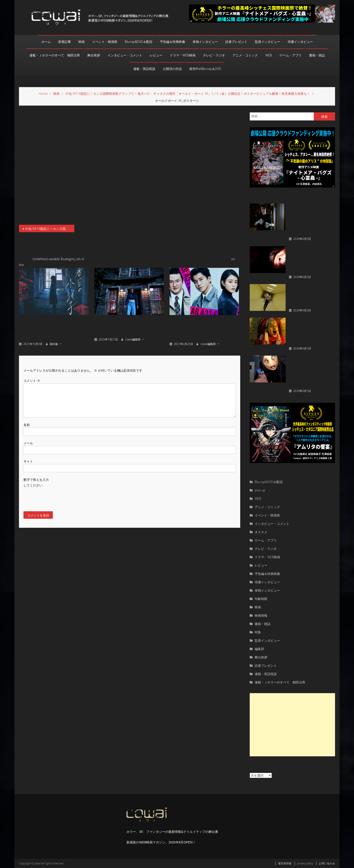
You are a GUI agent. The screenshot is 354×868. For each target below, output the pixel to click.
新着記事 (65, 42)
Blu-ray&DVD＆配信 (139, 42)
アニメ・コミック (245, 55)
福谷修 (54, 344)
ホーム (46, 42)
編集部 (259, 649)
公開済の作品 (172, 69)
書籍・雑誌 (317, 55)
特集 (258, 632)
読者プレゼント (236, 42)
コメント (32, 380)
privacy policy (305, 863)
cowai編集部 (133, 339)
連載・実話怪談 (144, 69)
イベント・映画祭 (105, 42)
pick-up (260, 490)
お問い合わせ (327, 863)
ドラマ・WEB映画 (183, 55)
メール (28, 443)
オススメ (261, 532)
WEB (269, 55)
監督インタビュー (268, 42)
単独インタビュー (205, 42)
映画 (82, 42)
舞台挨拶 (94, 55)
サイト (28, 461)
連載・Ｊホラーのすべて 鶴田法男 (55, 55)
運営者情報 (285, 863)
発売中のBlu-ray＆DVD (205, 69)
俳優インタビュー (300, 42)
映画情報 (261, 615)
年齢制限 (261, 599)
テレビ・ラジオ (214, 55)
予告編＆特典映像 (172, 42)
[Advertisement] (292, 725)
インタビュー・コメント (125, 55)
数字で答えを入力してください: (36, 482)
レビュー (156, 55)
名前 (27, 424)
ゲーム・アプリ (291, 55)
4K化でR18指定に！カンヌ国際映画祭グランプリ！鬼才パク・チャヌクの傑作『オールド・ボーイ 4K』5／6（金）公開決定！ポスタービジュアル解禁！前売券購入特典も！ (50, 229)
